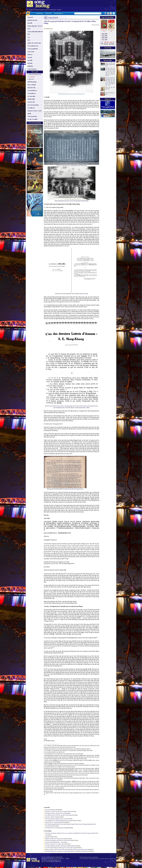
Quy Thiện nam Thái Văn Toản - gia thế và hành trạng (58, 815)
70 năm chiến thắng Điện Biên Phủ (35, 33)
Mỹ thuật (30, 63)
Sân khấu (30, 60)
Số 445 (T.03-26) (104, 31)
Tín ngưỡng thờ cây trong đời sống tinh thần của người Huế (60, 821)
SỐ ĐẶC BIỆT (31, 99)
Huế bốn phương (32, 82)
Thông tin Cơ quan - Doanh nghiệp (35, 112)
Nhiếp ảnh (30, 66)
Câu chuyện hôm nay (33, 46)
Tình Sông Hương (32, 116)
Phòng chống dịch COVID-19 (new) (35, 27)
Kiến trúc (30, 55)
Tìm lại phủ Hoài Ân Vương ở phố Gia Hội (56, 828)
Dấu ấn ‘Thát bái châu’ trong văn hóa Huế (55, 839)
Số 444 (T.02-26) (111, 31)
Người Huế (31, 79)
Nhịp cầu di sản (31, 88)
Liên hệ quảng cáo (58, 13)
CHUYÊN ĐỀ (31, 102)
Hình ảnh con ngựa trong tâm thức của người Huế (57, 811)
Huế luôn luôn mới (32, 20)
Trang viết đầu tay (32, 91)
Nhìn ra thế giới (32, 85)
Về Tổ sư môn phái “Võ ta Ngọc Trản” (55, 844)
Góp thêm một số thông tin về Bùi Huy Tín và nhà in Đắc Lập (60, 848)
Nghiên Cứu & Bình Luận (34, 43)
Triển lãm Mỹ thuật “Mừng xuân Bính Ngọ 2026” (110, 64)
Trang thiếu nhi (32, 93)
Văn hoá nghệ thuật (33, 49)
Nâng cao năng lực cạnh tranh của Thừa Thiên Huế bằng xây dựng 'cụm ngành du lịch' (66, 849)
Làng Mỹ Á (48, 837)
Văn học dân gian (32, 69)
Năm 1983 (105, 34)
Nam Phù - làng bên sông (51, 817)
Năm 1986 (105, 40)
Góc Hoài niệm (31, 96)
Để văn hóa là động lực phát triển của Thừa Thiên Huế (59, 840)
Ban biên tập (39, 13)
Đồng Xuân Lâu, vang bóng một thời (54, 822)
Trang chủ (30, 17)
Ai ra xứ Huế (31, 77)
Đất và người (35, 72)
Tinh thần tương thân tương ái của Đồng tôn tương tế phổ (59, 846)
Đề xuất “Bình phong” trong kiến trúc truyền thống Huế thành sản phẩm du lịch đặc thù (66, 851)
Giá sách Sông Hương (33, 105)
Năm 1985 (105, 38)
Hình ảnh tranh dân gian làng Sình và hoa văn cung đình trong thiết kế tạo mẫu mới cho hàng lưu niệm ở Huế (72, 833)
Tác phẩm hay (31, 108)
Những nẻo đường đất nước (35, 74)
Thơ (29, 40)
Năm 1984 (105, 36)
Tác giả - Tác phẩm (32, 119)
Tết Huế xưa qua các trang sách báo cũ (55, 813)
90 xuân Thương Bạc (50, 810)
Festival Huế (31, 52)
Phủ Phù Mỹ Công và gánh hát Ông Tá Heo (56, 819)
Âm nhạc (30, 57)
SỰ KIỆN (30, 23)
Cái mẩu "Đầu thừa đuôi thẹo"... (53, 842)
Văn (29, 37)
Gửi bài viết (48, 13)
